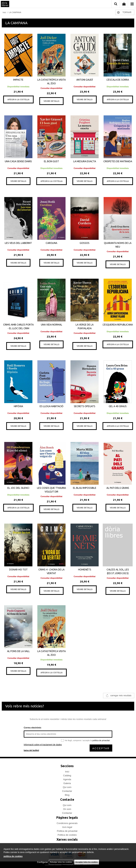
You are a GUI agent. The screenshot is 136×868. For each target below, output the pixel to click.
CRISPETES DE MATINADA (118, 161)
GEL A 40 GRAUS (118, 406)
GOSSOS (85, 243)
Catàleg (67, 775)
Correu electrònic (32, 728)
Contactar (67, 791)
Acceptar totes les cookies (87, 862)
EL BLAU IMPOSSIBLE (85, 488)
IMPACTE (18, 80)
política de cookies (13, 856)
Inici (67, 772)
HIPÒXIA (18, 406)
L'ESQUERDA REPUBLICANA (118, 325)
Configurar (42, 862)
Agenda (67, 779)
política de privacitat (101, 740)
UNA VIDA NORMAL (52, 325)
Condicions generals (67, 823)
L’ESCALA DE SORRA (118, 80)
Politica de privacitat (67, 831)
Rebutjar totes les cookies (61, 862)
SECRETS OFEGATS (85, 406)
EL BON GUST (51, 161)
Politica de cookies (67, 835)
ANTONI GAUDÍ (85, 80)
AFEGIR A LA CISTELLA (18, 99)
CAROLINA (51, 243)
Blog (67, 795)
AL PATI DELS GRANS (118, 488)
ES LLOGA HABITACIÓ (52, 406)
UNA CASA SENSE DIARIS (18, 161)
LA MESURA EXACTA (85, 161)
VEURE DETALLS (51, 101)
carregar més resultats (121, 696)
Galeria (67, 783)
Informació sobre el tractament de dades (43, 745)
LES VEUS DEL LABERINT (18, 243)
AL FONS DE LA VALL (18, 651)
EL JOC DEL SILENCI (18, 488)
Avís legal (67, 827)
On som (67, 809)
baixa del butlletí (31, 750)
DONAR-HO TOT (18, 570)
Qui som (67, 787)
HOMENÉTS (85, 570)
